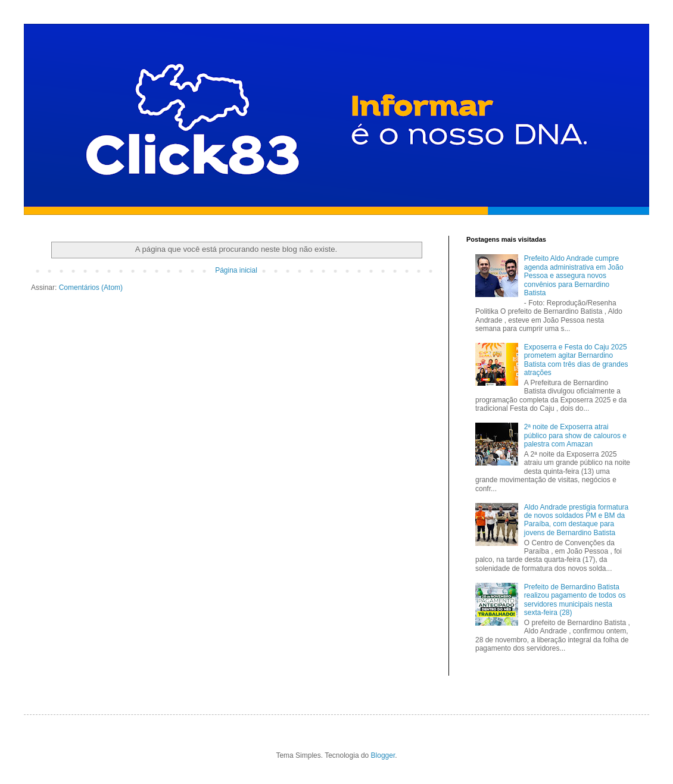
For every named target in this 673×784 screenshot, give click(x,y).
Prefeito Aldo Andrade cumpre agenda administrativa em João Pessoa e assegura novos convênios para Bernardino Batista (574, 276)
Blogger (383, 755)
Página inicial (236, 270)
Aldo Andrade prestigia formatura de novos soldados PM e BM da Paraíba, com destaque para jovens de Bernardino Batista (576, 520)
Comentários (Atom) (91, 288)
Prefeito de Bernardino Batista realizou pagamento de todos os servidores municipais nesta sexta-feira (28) (575, 600)
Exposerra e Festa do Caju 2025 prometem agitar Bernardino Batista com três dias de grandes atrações (576, 360)
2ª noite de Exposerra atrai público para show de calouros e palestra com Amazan (575, 435)
